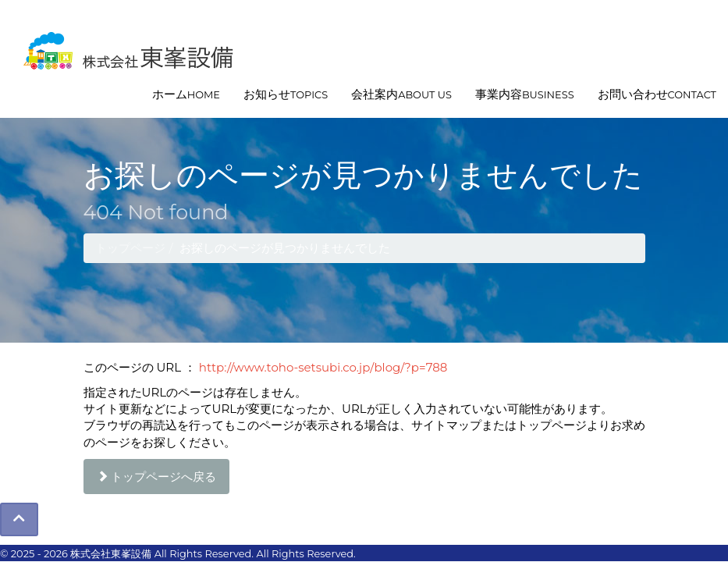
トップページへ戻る (157, 477)
